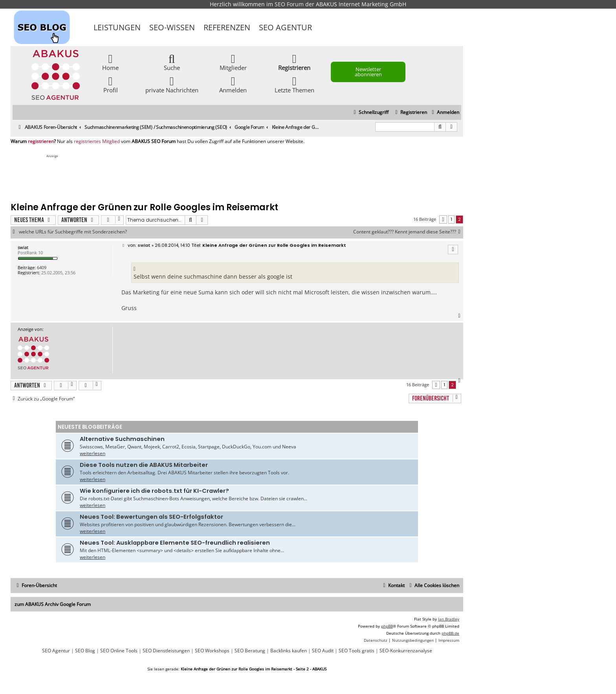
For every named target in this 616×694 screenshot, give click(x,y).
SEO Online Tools (119, 651)
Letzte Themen (294, 84)
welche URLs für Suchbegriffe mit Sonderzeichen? (73, 232)
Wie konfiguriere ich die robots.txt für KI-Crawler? (154, 491)
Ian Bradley (449, 619)
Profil (111, 84)
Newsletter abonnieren (368, 72)
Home (110, 62)
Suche (172, 62)
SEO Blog (85, 651)
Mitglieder (233, 62)
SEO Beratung (250, 651)
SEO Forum (289, 4)
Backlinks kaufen (289, 651)
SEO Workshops (212, 651)
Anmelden (233, 84)
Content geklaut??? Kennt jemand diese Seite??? (408, 232)
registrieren (41, 141)
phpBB (387, 626)
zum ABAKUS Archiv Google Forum (53, 604)
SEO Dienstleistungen (166, 651)
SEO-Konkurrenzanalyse (406, 651)
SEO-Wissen (172, 27)
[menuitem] (445, 113)
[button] (443, 219)
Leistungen (117, 27)
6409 (42, 267)
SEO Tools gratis (357, 651)
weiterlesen (93, 453)
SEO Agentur (285, 27)
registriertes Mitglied (97, 141)
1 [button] (451, 219)
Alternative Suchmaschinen (122, 439)
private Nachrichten (172, 84)
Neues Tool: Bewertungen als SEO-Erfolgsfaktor (151, 517)
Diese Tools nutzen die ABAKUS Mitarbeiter (144, 465)
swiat (23, 247)
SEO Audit (323, 651)
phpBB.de (450, 633)
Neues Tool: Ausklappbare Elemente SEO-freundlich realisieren (175, 543)
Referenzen (227, 27)
